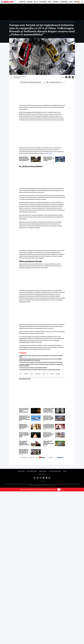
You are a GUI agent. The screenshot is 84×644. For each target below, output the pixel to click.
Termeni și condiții (43, 471)
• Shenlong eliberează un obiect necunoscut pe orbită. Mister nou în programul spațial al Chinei (41, 356)
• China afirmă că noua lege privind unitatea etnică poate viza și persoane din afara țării (41, 362)
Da (59, 489)
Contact (65, 471)
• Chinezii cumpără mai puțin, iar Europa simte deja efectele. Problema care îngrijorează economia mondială (41, 365)
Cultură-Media (64, 2)
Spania (76, 2)
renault (44, 374)
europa (32, 374)
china (21, 374)
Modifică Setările (42, 474)
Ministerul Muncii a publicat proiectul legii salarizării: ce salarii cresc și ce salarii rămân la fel (24, 451)
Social (50, 2)
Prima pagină (12, 22)
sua (48, 374)
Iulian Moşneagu (17, 78)
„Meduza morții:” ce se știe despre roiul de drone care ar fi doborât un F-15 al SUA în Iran (25, 418)
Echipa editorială (21, 471)
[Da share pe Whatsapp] (73, 77)
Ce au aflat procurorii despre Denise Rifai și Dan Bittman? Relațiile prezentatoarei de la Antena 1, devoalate (49, 426)
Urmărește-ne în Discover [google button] (54, 82)
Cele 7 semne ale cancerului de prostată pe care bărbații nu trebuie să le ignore (24, 443)
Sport (71, 2)
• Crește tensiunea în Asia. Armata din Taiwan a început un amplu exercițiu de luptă (40, 370)
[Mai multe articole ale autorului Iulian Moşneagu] (11, 77)
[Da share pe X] (70, 77)
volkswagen (58, 374)
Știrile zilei (23, 2)
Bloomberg (49, 154)
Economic (30, 2)
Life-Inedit (56, 2)
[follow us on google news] (24, 458)
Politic (36, 2)
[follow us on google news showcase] (33, 458)
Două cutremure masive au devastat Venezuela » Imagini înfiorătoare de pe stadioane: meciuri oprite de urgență (48, 418)
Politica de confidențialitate (55, 471)
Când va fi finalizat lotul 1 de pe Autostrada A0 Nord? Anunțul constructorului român (48, 443)
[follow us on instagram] (51, 458)
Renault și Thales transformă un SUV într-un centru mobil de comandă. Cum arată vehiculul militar (25, 159)
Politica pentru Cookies (32, 471)
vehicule (52, 374)
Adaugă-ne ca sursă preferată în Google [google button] (30, 82)
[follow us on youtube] (42, 458)
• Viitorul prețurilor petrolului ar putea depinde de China (33, 368)
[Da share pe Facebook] (66, 77)
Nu (62, 490)
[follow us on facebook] (60, 458)
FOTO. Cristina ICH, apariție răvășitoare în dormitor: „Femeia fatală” (25, 435)
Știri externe (43, 2)
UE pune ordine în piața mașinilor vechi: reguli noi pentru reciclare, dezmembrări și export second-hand (49, 159)
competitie (26, 374)
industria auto (38, 374)
